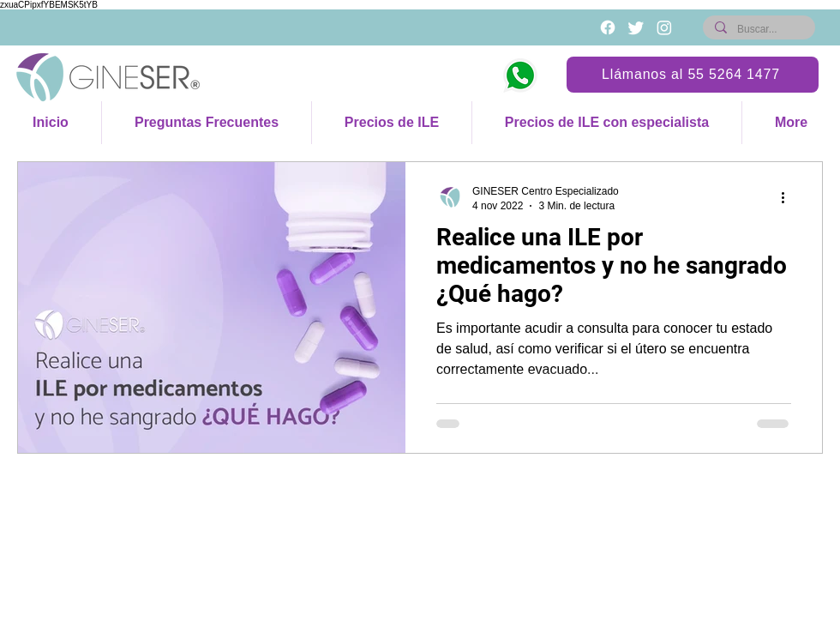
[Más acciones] (789, 197)
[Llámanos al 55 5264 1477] (693, 75)
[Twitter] (636, 27)
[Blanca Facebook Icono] (608, 27)
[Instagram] (664, 27)
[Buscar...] (758, 30)
